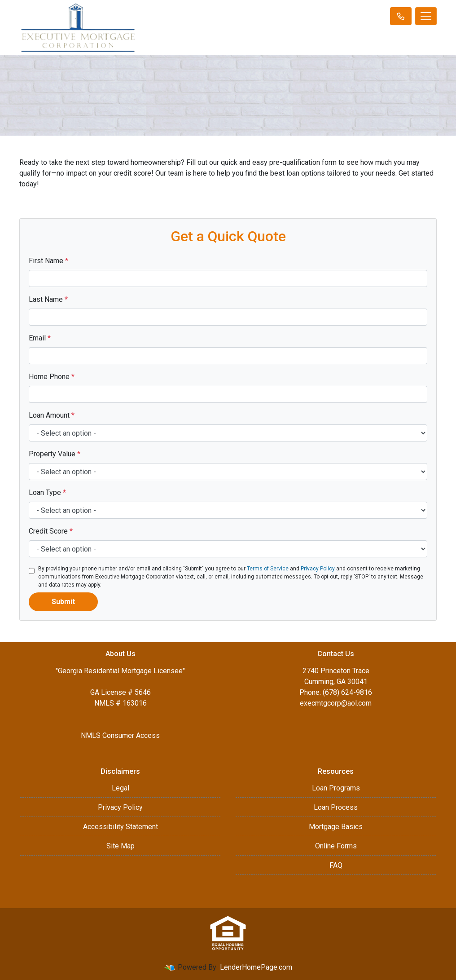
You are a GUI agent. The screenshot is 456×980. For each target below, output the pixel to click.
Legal (121, 788)
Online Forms (336, 846)
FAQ (336, 865)
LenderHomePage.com (256, 967)
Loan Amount (52, 415)
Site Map (121, 846)
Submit (63, 602)
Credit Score (51, 531)
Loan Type (47, 492)
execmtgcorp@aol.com (336, 703)
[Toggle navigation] (426, 16)
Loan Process (336, 807)
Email (40, 338)
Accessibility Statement (121, 827)
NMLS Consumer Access (120, 735)
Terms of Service (268, 569)
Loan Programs (336, 788)
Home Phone (52, 377)
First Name (48, 261)
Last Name (48, 299)
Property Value (55, 454)
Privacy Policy (318, 569)
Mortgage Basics (336, 827)
